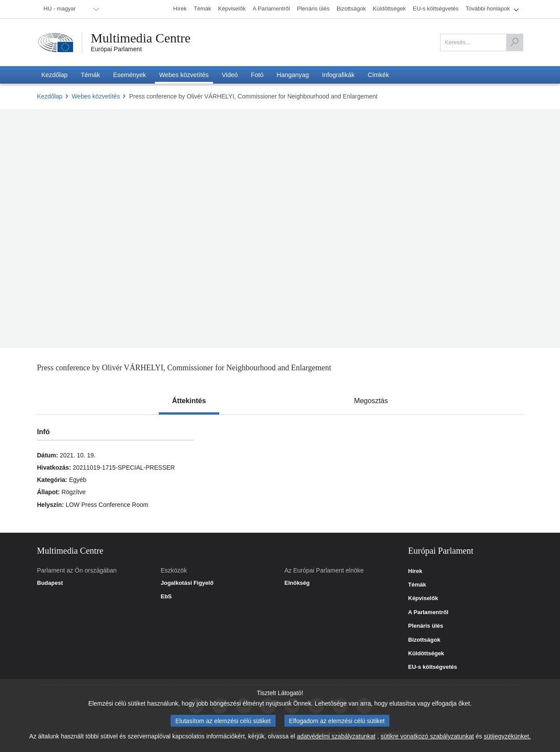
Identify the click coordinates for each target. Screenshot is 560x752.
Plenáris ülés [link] (426, 626)
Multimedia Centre (141, 38)
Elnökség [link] (297, 583)
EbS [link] (166, 597)
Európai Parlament (117, 49)
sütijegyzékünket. (507, 736)
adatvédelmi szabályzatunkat (336, 736)
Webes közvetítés (96, 96)
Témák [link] (417, 585)
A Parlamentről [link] (428, 612)
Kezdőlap (50, 96)
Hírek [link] (415, 571)
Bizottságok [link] (424, 640)
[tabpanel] (280, 474)
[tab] (189, 401)
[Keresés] (514, 42)
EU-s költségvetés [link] (433, 667)
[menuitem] (70, 9)
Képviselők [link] (423, 598)
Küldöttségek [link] (426, 654)
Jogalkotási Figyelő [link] (187, 583)
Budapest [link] (50, 583)
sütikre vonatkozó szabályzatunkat (427, 736)
